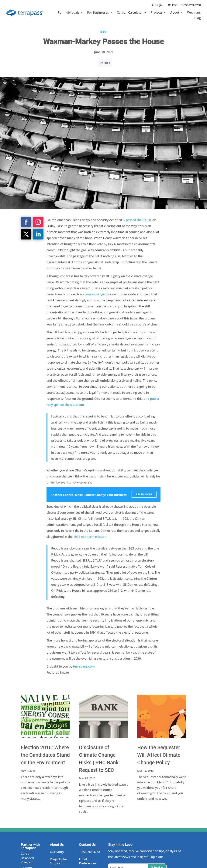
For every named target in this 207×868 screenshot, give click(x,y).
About (175, 12)
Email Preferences (88, 861)
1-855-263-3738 (191, 5)
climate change (94, 294)
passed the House (139, 220)
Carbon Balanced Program (27, 858)
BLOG (104, 32)
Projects (157, 12)
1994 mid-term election (90, 537)
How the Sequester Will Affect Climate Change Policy (159, 755)
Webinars (194, 12)
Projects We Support (58, 861)
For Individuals (69, 12)
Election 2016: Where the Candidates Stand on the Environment (45, 755)
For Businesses (98, 12)
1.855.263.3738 (90, 852)
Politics (105, 63)
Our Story (57, 852)
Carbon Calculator (130, 12)
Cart (175, 5)
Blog (198, 18)
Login (159, 5)
